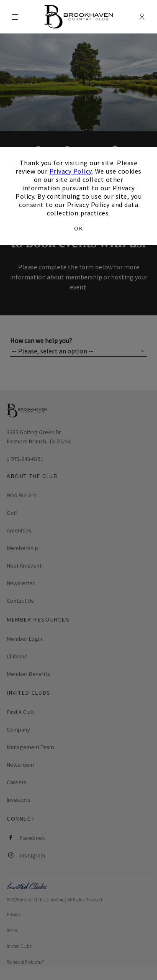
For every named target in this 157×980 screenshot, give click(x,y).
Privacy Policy (71, 171)
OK (78, 228)
